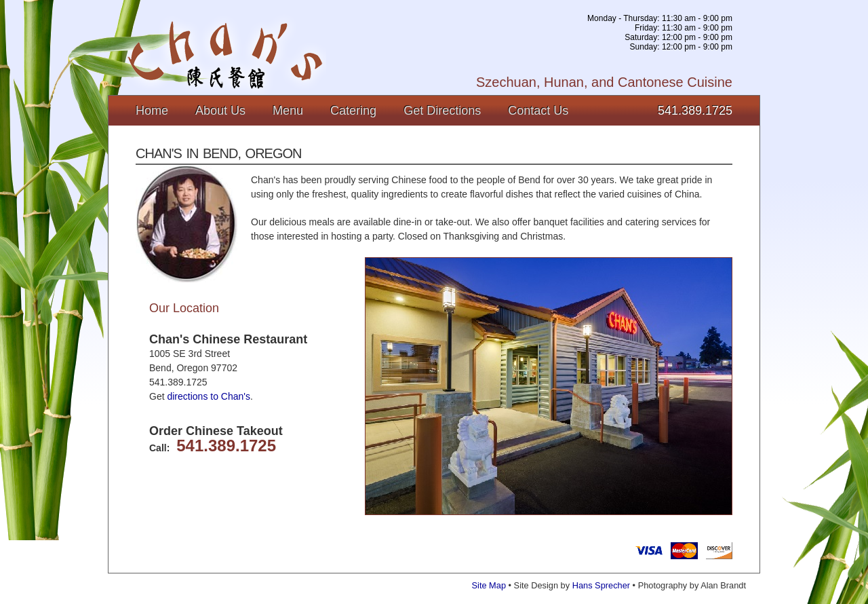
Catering (353, 111)
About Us (220, 111)
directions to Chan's (209, 396)
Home (152, 111)
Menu (288, 111)
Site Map (489, 585)
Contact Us (538, 111)
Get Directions (442, 111)
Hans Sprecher (601, 585)
